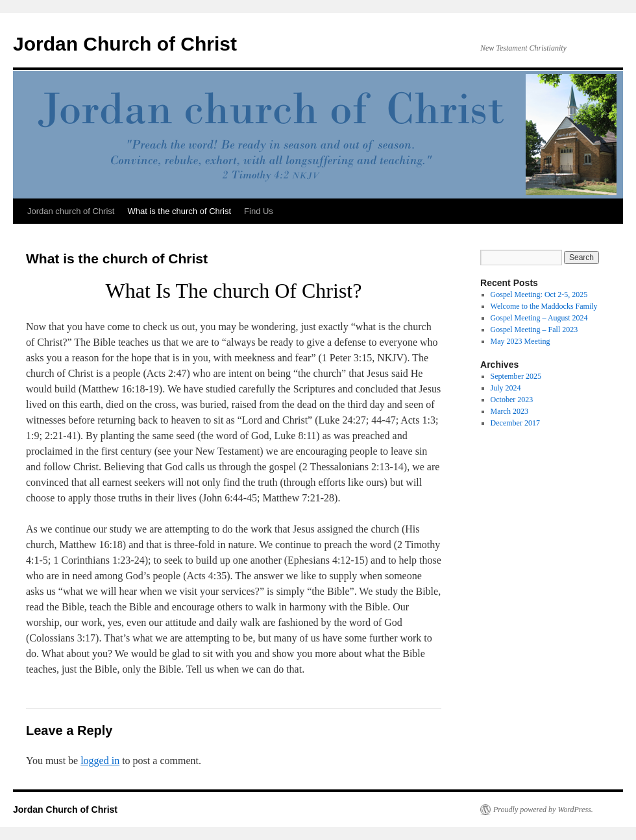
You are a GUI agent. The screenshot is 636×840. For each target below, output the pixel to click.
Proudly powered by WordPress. (543, 810)
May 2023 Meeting (520, 341)
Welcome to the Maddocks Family (544, 306)
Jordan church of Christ (71, 211)
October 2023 (512, 400)
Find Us (259, 211)
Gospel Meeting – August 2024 (539, 318)
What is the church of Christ (179, 211)
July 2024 (506, 388)
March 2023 (509, 411)
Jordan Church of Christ (125, 44)
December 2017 (515, 423)
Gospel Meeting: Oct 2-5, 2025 (539, 294)
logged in (100, 761)
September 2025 (516, 376)
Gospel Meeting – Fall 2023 (534, 330)
